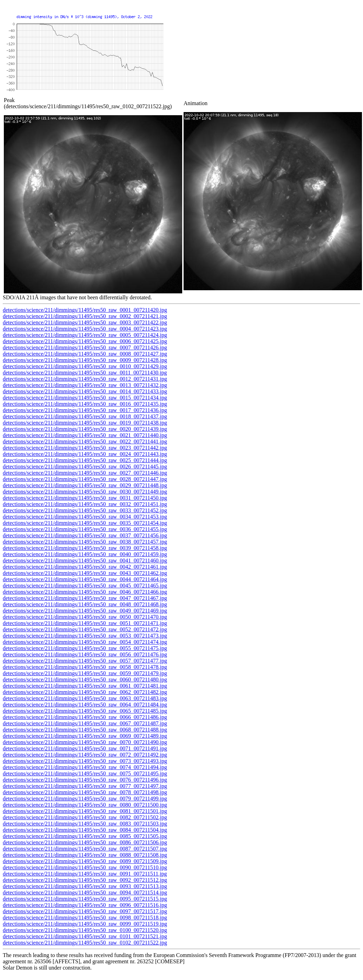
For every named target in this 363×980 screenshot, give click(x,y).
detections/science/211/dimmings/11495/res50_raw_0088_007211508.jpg (85, 855)
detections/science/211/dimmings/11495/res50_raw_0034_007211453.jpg (85, 517)
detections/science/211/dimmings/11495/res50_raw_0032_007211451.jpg (85, 504)
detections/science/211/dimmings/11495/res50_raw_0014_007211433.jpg (85, 391)
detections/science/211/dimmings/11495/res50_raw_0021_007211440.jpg (85, 435)
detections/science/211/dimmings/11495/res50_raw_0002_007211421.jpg (85, 316)
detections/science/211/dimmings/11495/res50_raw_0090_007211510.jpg (85, 867)
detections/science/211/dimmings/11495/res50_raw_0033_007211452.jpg (85, 510)
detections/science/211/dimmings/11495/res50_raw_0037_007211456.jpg (85, 535)
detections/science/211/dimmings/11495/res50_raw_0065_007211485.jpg (85, 711)
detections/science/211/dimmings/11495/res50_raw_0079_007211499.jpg (85, 799)
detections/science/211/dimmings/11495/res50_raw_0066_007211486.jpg (85, 717)
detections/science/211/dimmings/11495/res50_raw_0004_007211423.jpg (85, 329)
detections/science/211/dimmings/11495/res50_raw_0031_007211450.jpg (85, 498)
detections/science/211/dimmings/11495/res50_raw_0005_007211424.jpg (85, 335)
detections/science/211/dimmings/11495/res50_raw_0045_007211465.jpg (85, 586)
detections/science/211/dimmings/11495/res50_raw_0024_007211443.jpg (85, 454)
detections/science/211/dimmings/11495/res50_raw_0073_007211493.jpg (85, 761)
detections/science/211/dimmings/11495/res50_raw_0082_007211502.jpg (85, 817)
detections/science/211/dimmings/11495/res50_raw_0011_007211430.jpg (85, 373)
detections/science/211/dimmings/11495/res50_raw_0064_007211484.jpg (85, 705)
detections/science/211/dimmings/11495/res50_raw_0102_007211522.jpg (85, 943)
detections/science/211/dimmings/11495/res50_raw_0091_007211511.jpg (85, 874)
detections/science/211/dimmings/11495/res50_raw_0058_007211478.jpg (85, 667)
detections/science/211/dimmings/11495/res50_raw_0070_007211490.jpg (85, 742)
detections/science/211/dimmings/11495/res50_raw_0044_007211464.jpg (85, 579)
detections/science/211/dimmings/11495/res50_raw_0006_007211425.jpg (85, 341)
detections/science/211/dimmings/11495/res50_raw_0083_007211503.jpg (85, 824)
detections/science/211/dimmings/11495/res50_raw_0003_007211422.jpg (85, 322)
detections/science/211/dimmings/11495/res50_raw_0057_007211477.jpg (85, 661)
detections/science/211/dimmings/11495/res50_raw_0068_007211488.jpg (85, 730)
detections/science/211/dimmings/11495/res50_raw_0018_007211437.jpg (85, 416)
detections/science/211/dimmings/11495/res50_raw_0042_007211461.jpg (85, 567)
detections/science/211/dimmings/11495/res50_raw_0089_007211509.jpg (85, 861)
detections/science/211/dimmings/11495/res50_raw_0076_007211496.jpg (85, 780)
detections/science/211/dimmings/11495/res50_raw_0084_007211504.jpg (85, 830)
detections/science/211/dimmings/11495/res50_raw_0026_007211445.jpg (85, 467)
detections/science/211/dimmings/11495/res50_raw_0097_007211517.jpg (85, 911)
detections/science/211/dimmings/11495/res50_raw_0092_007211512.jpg (85, 880)
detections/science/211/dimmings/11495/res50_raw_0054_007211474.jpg (85, 642)
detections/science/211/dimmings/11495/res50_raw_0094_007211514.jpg (85, 892)
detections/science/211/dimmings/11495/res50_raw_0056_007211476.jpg (85, 654)
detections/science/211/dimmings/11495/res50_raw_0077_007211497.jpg (85, 786)
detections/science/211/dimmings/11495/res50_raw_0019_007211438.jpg (85, 423)
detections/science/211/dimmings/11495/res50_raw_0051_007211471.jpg (85, 623)
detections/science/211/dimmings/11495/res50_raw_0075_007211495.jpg (85, 773)
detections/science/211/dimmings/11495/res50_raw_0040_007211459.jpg (85, 554)
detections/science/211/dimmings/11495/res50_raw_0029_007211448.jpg (85, 485)
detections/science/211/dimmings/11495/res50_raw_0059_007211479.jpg (85, 673)
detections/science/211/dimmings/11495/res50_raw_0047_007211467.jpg (85, 598)
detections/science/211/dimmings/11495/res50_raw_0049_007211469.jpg (85, 611)
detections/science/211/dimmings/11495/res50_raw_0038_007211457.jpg (85, 542)
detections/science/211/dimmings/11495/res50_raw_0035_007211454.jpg (85, 523)
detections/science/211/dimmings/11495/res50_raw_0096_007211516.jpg (85, 905)
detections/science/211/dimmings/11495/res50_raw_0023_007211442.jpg (85, 448)
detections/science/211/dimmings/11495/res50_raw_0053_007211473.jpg (85, 636)
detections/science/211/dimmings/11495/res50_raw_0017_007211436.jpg (85, 410)
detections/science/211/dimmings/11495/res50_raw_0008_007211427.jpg (85, 354)
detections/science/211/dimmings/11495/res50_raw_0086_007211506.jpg (85, 842)
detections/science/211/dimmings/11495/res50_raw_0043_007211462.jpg (85, 573)
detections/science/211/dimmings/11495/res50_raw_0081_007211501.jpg (85, 811)
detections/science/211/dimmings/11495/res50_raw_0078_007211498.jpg (85, 792)
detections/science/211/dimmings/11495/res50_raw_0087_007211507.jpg (85, 849)
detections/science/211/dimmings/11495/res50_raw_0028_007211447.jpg (85, 479)
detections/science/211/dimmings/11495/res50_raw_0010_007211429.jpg (85, 366)
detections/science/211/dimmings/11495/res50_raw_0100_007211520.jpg (85, 930)
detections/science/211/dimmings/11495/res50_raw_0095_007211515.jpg (85, 899)
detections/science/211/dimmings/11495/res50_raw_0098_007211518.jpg (85, 918)
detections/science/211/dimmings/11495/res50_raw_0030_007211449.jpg (85, 492)
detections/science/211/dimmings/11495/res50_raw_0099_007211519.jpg (85, 924)
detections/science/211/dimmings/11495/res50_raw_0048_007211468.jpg (85, 604)
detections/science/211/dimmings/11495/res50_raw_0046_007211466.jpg (85, 592)
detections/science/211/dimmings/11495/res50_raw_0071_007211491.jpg (85, 748)
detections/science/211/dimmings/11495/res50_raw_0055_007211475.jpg (85, 648)
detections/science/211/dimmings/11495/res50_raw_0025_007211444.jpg (85, 460)
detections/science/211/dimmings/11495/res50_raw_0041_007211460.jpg (85, 560)
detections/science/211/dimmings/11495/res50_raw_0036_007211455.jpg (85, 529)
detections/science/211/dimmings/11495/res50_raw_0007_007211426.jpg (85, 347)
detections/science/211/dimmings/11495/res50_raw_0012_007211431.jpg (85, 379)
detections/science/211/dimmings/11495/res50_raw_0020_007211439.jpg (85, 429)
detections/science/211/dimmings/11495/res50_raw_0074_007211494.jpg (85, 767)
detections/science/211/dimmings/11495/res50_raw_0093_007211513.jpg (85, 886)
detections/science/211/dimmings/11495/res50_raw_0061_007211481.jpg (85, 686)
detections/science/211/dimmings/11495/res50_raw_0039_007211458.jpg (85, 548)
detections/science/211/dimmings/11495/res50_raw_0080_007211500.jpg (85, 805)
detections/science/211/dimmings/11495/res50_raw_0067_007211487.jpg (85, 723)
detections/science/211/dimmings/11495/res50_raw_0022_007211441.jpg (85, 441)
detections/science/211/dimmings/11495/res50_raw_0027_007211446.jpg (85, 473)
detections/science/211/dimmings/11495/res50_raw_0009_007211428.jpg (85, 360)
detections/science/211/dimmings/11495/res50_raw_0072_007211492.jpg (85, 755)
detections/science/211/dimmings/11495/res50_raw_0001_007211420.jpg (85, 310)
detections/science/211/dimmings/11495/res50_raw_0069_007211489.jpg (85, 736)
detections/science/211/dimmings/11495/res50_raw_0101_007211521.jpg (85, 936)
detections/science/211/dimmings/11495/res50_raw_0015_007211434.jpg (85, 398)
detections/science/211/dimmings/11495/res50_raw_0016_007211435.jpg (85, 404)
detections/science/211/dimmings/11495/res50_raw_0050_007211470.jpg (85, 617)
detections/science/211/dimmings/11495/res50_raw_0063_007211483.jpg (85, 698)
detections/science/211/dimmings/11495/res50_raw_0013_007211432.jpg (85, 385)
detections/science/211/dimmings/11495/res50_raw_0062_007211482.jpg (85, 692)
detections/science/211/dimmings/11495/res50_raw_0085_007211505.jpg (85, 836)
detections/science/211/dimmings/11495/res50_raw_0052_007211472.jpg (85, 629)
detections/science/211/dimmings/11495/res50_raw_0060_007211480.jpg (85, 679)
